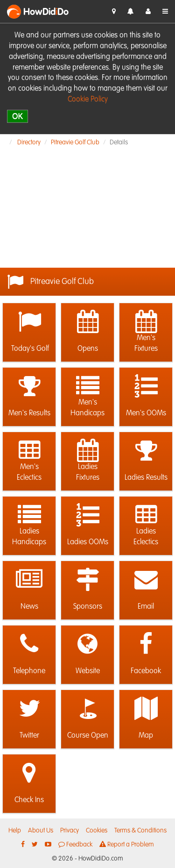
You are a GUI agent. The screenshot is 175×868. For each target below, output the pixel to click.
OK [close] (17, 116)
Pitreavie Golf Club (75, 142)
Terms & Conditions (140, 831)
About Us (41, 831)
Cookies (97, 831)
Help (15, 831)
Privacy (70, 831)
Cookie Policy (88, 100)
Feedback (75, 844)
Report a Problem (127, 844)
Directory (29, 142)
